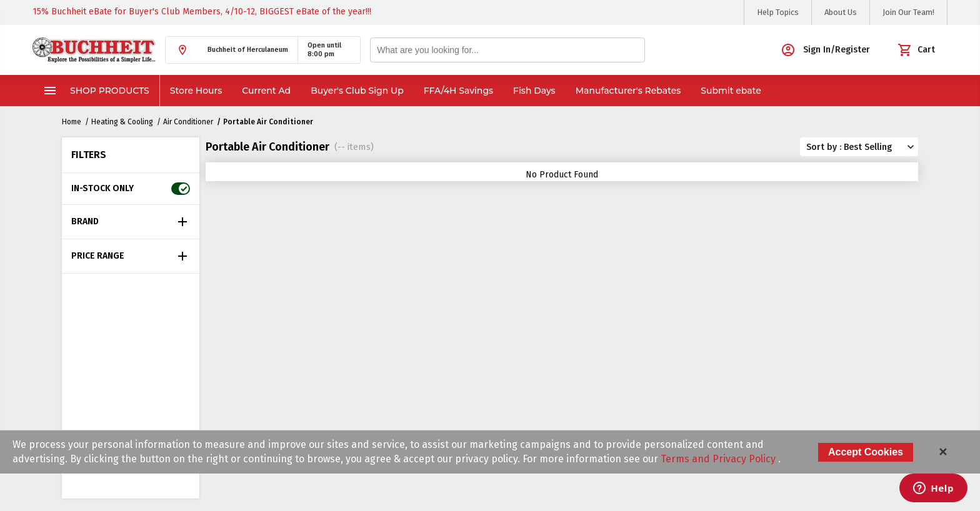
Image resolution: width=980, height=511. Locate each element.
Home (72, 122)
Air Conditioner (188, 122)
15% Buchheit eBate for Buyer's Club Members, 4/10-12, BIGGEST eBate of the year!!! (202, 12)
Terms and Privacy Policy (719, 459)
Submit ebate (731, 91)
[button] (232, 50)
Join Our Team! (908, 12)
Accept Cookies (866, 452)
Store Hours (196, 91)
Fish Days (534, 91)
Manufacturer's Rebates (628, 91)
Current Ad (266, 91)
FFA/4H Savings (458, 91)
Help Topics (778, 12)
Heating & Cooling (122, 122)
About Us (841, 12)
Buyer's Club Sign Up (357, 91)
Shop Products (96, 91)
